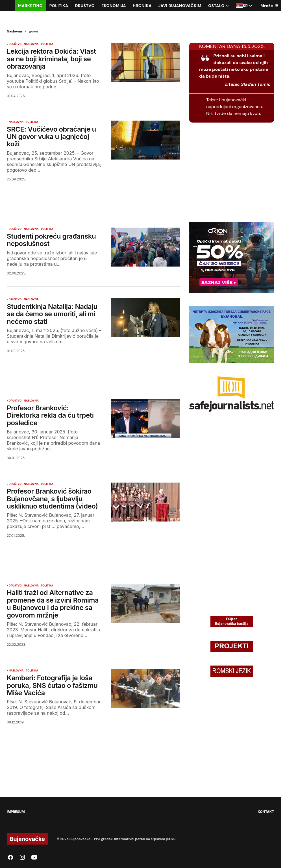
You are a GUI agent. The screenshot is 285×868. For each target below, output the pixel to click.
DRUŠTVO (15, 44)
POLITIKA (47, 44)
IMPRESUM (16, 812)
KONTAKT (266, 812)
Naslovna (14, 31)
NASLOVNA (31, 44)
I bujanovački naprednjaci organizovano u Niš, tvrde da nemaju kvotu (235, 107)
